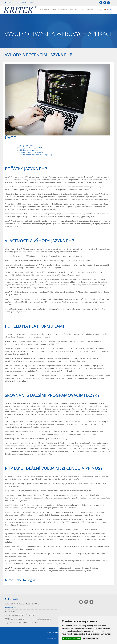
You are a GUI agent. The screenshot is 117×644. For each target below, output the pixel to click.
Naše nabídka (63, 10)
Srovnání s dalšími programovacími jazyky (35, 152)
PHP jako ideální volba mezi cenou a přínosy (35, 155)
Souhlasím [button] (67, 639)
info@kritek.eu (10, 608)
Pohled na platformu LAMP (29, 150)
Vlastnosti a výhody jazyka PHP (30, 148)
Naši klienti (74, 10)
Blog (82, 10)
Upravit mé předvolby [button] (90, 639)
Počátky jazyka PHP (26, 146)
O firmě (54, 10)
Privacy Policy (51, 639)
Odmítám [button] (77, 639)
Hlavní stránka (44, 10)
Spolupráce (90, 10)
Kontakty (99, 10)
